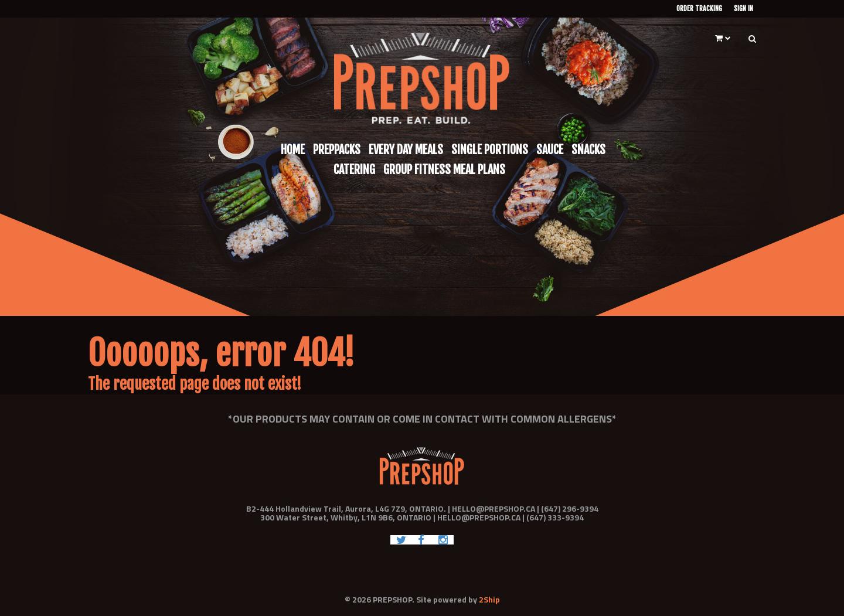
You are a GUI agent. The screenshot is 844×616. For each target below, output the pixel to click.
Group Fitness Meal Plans (444, 170)
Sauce (550, 150)
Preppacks (337, 150)
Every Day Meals (406, 150)
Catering (354, 170)
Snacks (588, 150)
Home (293, 150)
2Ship (489, 599)
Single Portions (490, 150)
